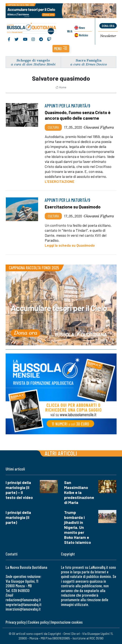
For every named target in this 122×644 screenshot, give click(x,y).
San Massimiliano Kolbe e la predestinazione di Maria (79, 492)
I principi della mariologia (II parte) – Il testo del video (19, 490)
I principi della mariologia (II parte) (18, 517)
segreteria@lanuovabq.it (24, 604)
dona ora (108, 26)
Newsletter (108, 36)
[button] (61, 49)
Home (61, 87)
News (82, 28)
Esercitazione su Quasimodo (73, 207)
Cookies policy (38, 622)
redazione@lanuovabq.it (23, 600)
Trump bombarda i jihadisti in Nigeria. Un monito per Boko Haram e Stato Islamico (78, 527)
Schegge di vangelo (33, 60)
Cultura (53, 127)
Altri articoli (61, 453)
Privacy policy (16, 622)
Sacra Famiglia (89, 60)
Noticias (83, 35)
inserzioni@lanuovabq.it (23, 609)
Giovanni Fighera (99, 127)
